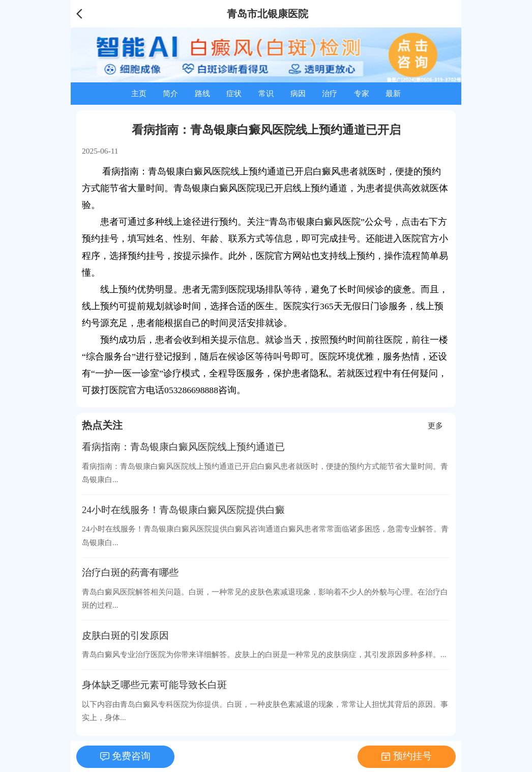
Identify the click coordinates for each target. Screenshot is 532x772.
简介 (170, 93)
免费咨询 (131, 756)
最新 (393, 93)
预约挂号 (412, 756)
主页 (139, 93)
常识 (266, 93)
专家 (362, 93)
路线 (202, 93)
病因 (298, 93)
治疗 (330, 93)
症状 (234, 93)
